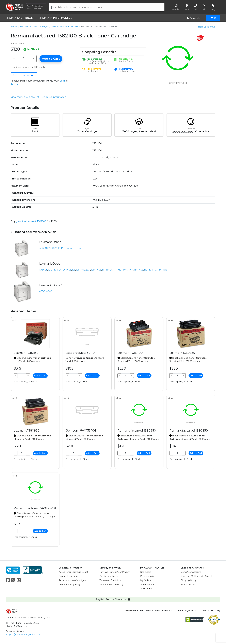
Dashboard (146, 572)
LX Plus (67, 270)
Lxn (88, 270)
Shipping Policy (189, 580)
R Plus (109, 270)
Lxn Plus (96, 270)
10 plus (43, 270)
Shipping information (54, 97)
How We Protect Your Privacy (115, 572)
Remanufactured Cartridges (34, 27)
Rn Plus (139, 270)
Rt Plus (148, 270)
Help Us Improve (207, 27)
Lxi (74, 270)
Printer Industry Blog (69, 585)
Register (15, 84)
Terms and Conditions (110, 580)
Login (63, 81)
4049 (49, 291)
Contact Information (69, 576)
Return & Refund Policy (111, 585)
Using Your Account (191, 572)
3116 (41, 248)
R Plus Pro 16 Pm (123, 270)
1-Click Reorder (148, 585)
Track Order (146, 589)
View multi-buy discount (25, 97)
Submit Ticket (188, 585)
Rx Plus (162, 270)
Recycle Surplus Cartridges (72, 580)
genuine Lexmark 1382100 (31, 221)
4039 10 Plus (59, 248)
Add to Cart (51, 59)
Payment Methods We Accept (196, 576)
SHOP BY (20, 18)
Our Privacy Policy (109, 576)
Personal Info (147, 576)
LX (60, 270)
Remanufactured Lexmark (65, 27)
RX (155, 270)
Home (14, 27)
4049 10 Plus (75, 248)
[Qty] (24, 59)
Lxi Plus (81, 270)
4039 (48, 248)
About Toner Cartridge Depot (73, 572)
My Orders (146, 580)
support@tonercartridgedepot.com (24, 634)
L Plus (54, 270)
